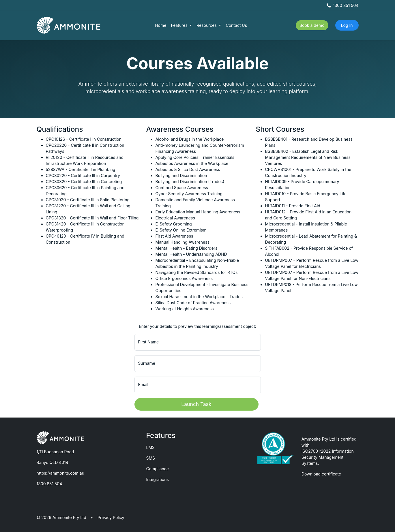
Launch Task (196, 404)
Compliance (158, 469)
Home (161, 25)
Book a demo (312, 25)
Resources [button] (207, 25)
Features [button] (180, 25)
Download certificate (321, 474)
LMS (151, 447)
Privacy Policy (111, 517)
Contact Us (236, 25)
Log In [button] (347, 25)
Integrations (158, 479)
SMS (151, 458)
